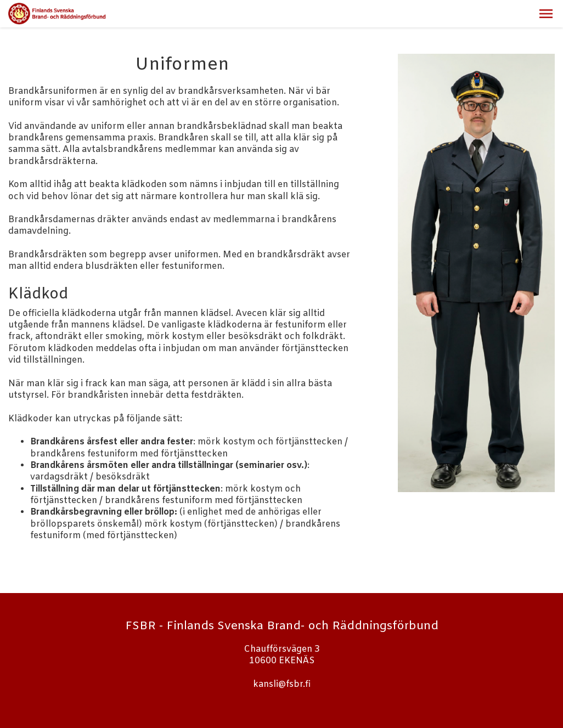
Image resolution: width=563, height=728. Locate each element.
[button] (546, 14)
